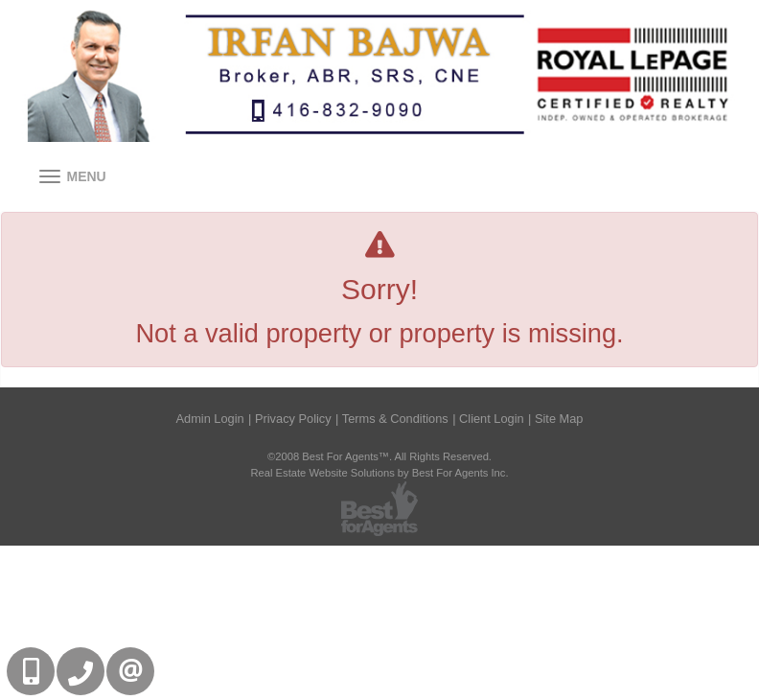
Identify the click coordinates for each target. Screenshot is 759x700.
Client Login (492, 419)
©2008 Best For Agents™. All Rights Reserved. (379, 456)
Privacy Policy (293, 419)
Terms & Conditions (395, 419)
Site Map (559, 419)
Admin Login (210, 419)
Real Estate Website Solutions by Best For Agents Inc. (379, 473)
